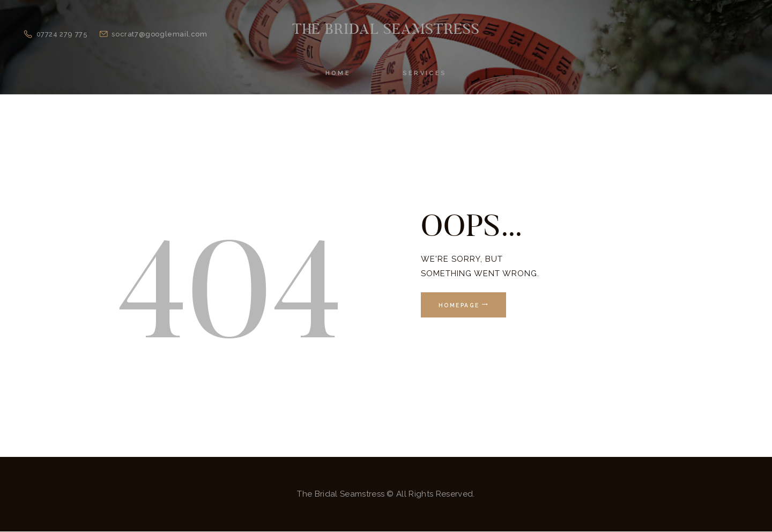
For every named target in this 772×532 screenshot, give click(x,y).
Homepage (459, 305)
